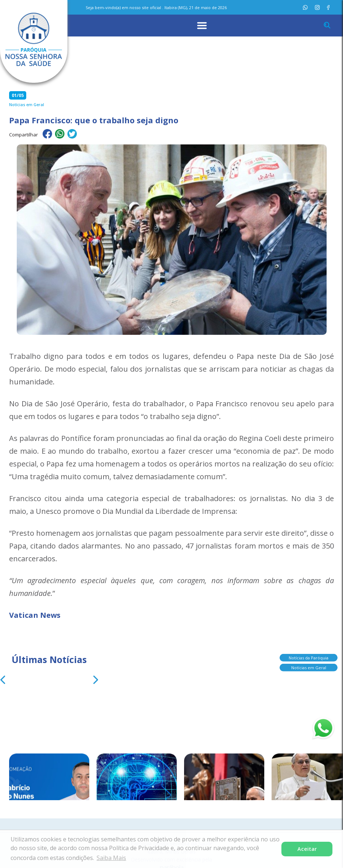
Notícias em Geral (309, 664)
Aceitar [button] (307, 849)
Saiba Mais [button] (111, 858)
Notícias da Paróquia (309, 654)
